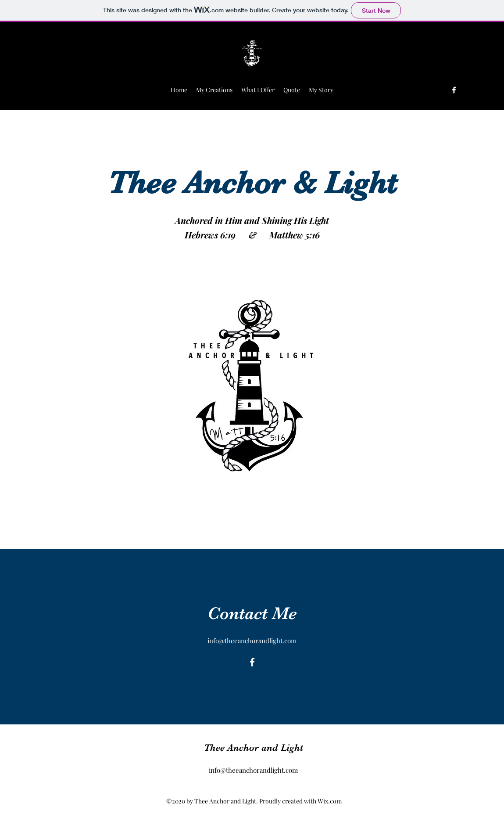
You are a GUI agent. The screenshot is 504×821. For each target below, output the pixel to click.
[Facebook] (454, 90)
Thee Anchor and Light (254, 747)
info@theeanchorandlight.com (252, 641)
